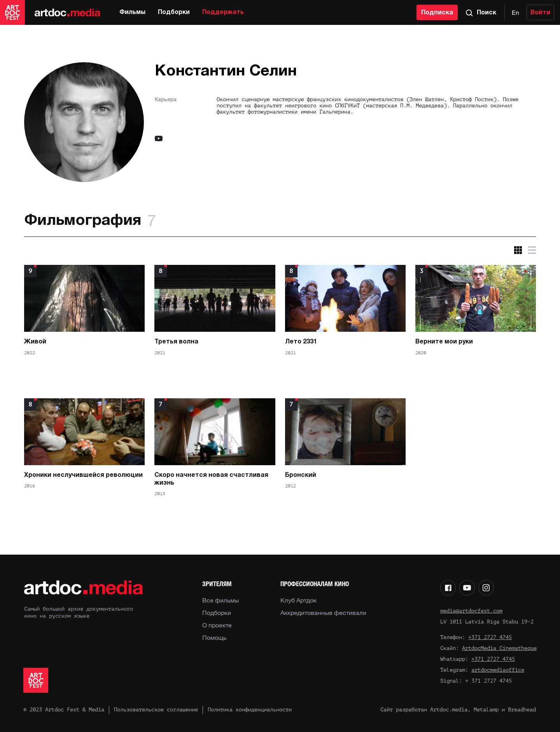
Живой (35, 342)
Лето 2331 (301, 342)
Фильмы (132, 12)
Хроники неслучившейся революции (83, 475)
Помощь (214, 637)
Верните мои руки (444, 342)
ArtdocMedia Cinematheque (499, 648)
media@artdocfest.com (471, 611)
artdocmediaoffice (498, 670)
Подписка (437, 13)
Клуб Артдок (298, 600)
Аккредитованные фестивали (323, 613)
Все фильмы (220, 600)
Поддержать (223, 12)
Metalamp (486, 710)
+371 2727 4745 (490, 637)
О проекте (217, 625)
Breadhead (522, 710)
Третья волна (176, 342)
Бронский (301, 475)
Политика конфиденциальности (250, 710)
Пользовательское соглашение (156, 710)
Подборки (174, 12)
